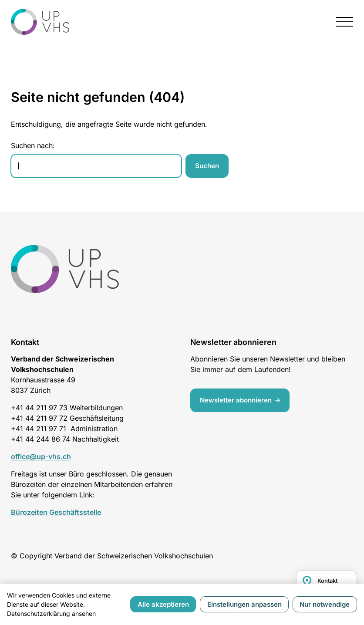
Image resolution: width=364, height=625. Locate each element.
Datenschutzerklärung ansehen (51, 613)
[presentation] (344, 22)
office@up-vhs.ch (41, 456)
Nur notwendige (325, 604)
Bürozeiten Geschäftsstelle (56, 512)
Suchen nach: (33, 145)
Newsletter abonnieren (236, 400)
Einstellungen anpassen (244, 604)
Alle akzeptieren (163, 604)
